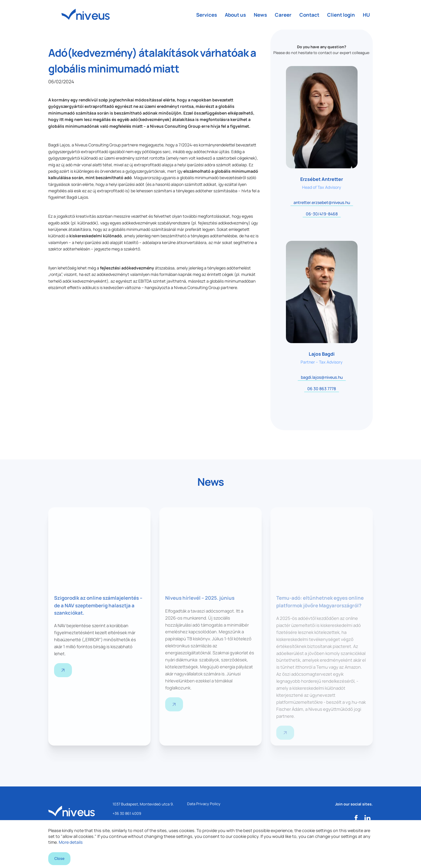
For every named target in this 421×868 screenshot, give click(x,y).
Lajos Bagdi (322, 354)
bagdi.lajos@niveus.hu (322, 377)
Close (59, 857)
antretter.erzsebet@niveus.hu (322, 202)
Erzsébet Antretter (322, 179)
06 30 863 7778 (322, 389)
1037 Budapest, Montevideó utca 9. (143, 805)
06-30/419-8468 (322, 214)
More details (71, 838)
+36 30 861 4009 (127, 814)
